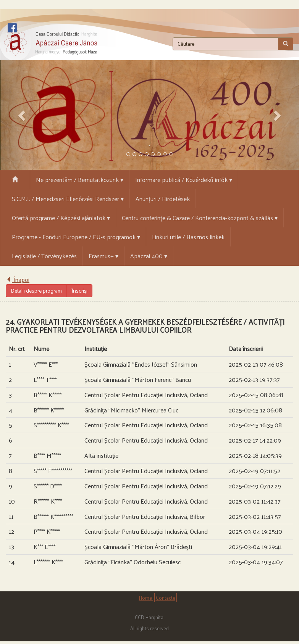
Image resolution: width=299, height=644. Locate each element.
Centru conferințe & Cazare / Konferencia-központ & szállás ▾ (200, 218)
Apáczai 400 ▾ (149, 256)
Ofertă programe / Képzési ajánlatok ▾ (61, 218)
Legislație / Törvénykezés (44, 256)
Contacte (166, 598)
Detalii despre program (36, 291)
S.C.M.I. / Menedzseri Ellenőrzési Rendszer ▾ (68, 199)
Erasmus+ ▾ (103, 256)
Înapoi (18, 279)
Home (146, 598)
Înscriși (79, 291)
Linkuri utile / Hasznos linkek (188, 237)
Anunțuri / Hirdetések (163, 199)
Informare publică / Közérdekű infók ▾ (184, 180)
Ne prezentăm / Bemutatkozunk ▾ (80, 180)
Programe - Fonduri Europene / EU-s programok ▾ (76, 237)
